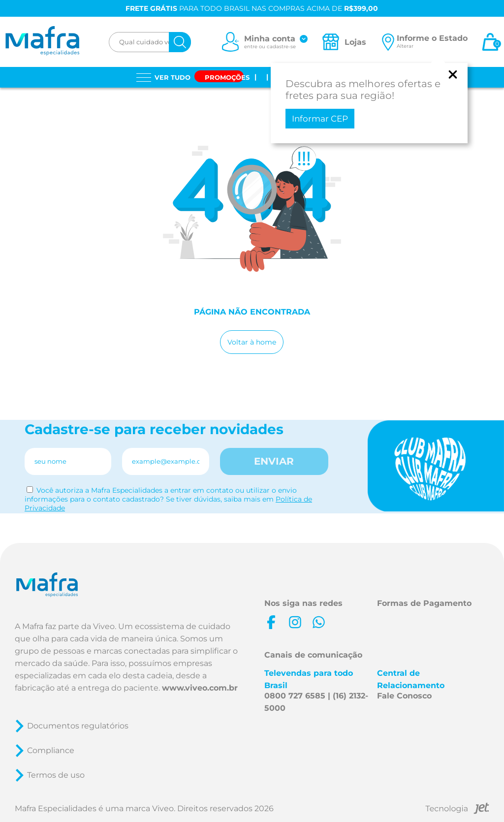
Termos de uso (56, 775)
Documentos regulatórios (78, 726)
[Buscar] (180, 42)
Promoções (227, 77)
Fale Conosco (404, 696)
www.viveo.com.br (200, 688)
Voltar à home (252, 342)
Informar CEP (320, 119)
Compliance (51, 750)
